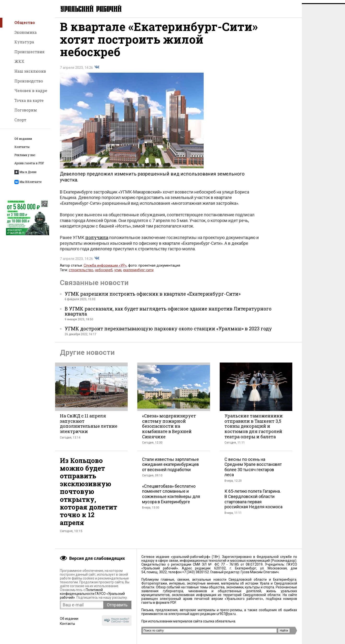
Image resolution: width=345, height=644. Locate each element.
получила (97, 241)
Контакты (22, 147)
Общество (25, 22)
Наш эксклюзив (30, 71)
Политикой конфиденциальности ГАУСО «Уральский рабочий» (92, 594)
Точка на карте (29, 100)
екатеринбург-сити (138, 273)
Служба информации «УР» (105, 269)
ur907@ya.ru (226, 614)
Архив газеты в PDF (29, 163)
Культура (24, 42)
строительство (81, 273)
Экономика (26, 32)
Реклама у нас (25, 155)
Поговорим (26, 110)
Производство (29, 81)
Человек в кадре (31, 91)
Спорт (20, 120)
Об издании (23, 139)
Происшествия (29, 52)
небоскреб (104, 273)
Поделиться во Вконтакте (97, 70)
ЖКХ (19, 61)
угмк (118, 273)
